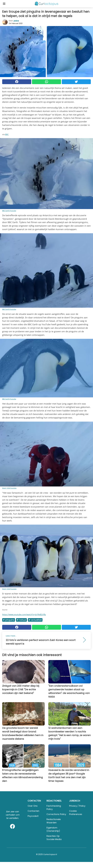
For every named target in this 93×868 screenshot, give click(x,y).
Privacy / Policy (77, 806)
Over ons (33, 806)
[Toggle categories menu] (4, 4)
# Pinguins (9, 620)
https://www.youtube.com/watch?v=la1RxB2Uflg (24, 615)
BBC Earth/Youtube (9, 211)
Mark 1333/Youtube (9, 488)
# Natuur (21, 620)
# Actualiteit (35, 620)
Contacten (33, 811)
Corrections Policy (56, 814)
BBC (7, 134)
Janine (16, 21)
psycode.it (33, 816)
